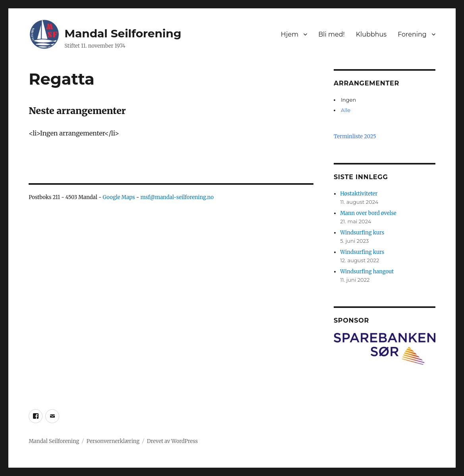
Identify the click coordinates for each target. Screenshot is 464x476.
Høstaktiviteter (359, 194)
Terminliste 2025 (355, 136)
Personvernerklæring (113, 441)
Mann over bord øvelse (368, 213)
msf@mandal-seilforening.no (177, 197)
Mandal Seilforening (123, 33)
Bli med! (332, 34)
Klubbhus (371, 34)
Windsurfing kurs (362, 233)
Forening (412, 34)
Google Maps (119, 197)
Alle (346, 110)
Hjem (290, 34)
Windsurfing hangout (367, 272)
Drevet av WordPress (172, 441)
